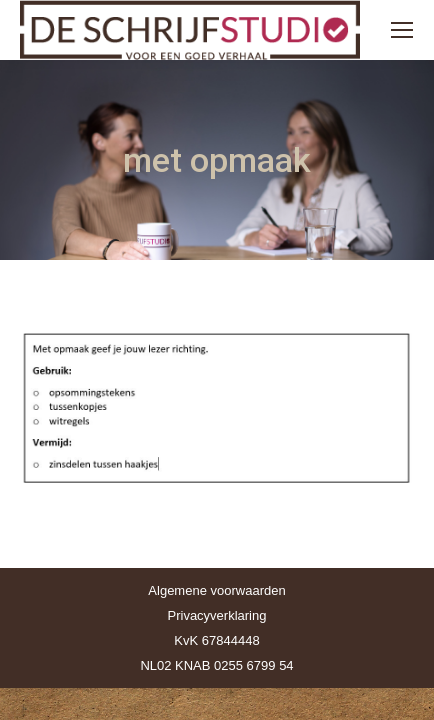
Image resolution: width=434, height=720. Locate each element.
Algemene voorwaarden (216, 590)
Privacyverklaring (217, 615)
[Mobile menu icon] (402, 30)
